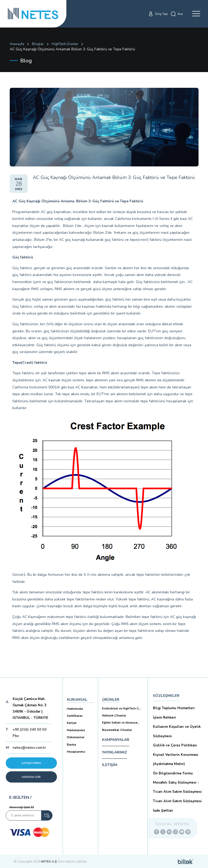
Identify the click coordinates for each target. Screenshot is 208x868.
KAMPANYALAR (116, 739)
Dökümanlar (76, 737)
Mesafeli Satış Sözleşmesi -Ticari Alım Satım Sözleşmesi (177, 786)
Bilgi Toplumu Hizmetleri (173, 708)
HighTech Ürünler (65, 44)
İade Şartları (163, 809)
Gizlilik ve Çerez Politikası (174, 745)
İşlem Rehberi (164, 717)
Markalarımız (76, 730)
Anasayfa (17, 44)
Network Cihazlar (114, 715)
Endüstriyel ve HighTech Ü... (121, 708)
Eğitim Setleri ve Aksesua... (121, 722)
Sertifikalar (75, 716)
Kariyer (72, 723)
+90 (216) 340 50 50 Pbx (30, 733)
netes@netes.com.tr (29, 748)
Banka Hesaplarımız (76, 747)
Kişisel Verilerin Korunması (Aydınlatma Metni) (175, 759)
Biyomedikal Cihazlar (117, 729)
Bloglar (38, 44)
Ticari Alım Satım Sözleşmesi (177, 800)
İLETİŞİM (110, 764)
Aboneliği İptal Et (22, 807)
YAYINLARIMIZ (114, 752)
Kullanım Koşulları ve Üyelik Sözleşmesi (176, 731)
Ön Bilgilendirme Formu (173, 773)
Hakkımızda (75, 709)
